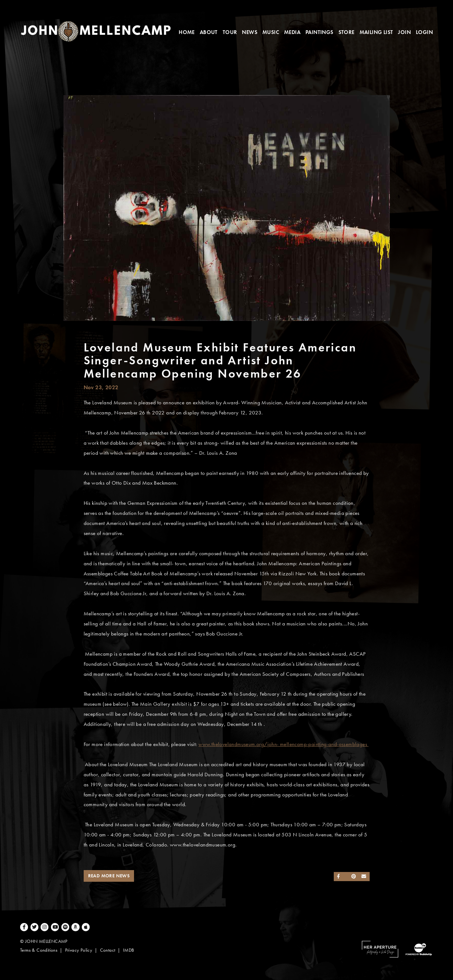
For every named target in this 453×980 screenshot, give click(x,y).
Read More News (109, 876)
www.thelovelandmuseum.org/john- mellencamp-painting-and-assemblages (283, 744)
